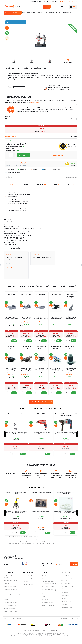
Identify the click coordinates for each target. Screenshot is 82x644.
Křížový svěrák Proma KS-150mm (41, 347)
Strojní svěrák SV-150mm (11, 295)
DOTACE (26, 588)
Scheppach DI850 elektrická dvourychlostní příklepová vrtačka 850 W (66, 415)
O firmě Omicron (66, 590)
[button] (23, 457)
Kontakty (55, 2)
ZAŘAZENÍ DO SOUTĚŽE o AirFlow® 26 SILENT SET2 (59, 87)
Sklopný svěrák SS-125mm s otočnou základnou (71, 296)
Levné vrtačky (24, 546)
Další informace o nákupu (11, 617)
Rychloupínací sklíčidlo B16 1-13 (71, 347)
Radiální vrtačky (49, 13)
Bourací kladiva (66, 602)
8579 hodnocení (31, 163)
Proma (75, 117)
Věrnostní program (36, 2)
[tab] (56, 184)
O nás (44, 603)
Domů (24, 13)
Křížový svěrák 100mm (56, 294)
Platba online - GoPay (10, 609)
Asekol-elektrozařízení (11, 612)
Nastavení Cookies (9, 615)
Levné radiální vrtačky (33, 546)
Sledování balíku (28, 585)
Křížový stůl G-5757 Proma (11, 347)
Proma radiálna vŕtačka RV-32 (38, 548)
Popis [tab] (11, 184)
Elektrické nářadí (32, 13)
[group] (16, 436)
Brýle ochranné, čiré (19, 86)
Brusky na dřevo (66, 608)
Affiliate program (47, 609)
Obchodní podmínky (10, 593)
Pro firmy (46, 2)
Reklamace (7, 590)
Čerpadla (64, 611)
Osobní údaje (75, 625)
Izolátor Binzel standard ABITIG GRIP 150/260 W (66, 497)
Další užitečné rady (67, 616)
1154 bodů (72, 147)
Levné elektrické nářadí (14, 546)
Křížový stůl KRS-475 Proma (26, 347)
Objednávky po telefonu (11, 596)
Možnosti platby (28, 582)
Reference (45, 600)
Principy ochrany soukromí (12, 601)
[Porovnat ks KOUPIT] (11, 457)
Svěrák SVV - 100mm (26, 294)
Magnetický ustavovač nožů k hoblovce (41, 496)
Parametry (26, 184)
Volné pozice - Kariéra (49, 593)
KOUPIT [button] (23, 457)
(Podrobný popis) (35, 102)
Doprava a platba (28, 591)
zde (57, 637)
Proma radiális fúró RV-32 (49, 550)
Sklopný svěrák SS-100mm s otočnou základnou (56, 348)
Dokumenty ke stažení (10, 587)
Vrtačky (41, 13)
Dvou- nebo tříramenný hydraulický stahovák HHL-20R (16, 497)
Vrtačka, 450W (41, 414)
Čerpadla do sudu (67, 613)
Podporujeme (46, 585)
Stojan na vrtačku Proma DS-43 (16, 414)
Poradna (45, 582)
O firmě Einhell (66, 582)
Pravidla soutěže (9, 598)
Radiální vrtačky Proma (71, 177)
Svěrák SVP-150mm (41, 294)
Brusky (64, 605)
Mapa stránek (64, 625)
